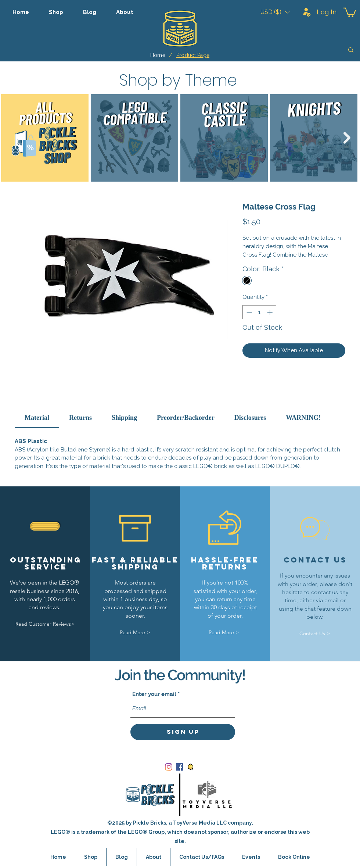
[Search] (299, 50)
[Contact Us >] (314, 634)
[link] (37, 418)
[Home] (158, 55)
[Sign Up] (183, 732)
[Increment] (271, 312)
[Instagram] (169, 767)
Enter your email (154, 694)
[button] (275, 12)
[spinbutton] (260, 312)
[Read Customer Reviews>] (45, 624)
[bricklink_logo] (191, 767)
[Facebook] (180, 767)
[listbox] (275, 12)
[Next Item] (347, 138)
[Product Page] (193, 55)
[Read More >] (135, 633)
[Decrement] (249, 312)
